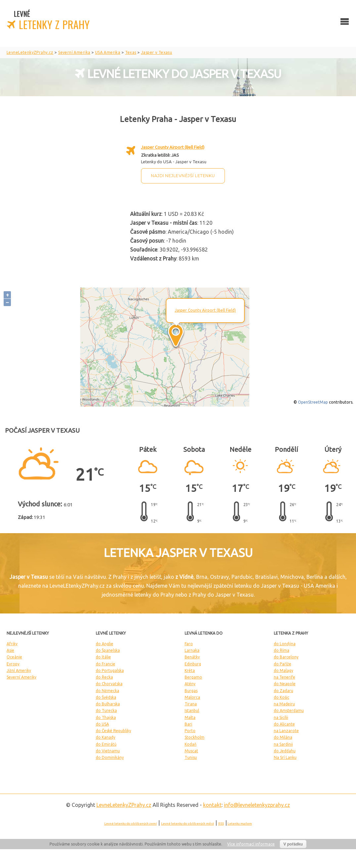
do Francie (106, 664)
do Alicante (284, 724)
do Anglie (105, 644)
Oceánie (14, 657)
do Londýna (285, 644)
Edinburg (193, 664)
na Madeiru (284, 704)
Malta (190, 717)
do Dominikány (110, 757)
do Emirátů (106, 744)
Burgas (191, 691)
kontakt (212, 805)
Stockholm (195, 737)
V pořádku (293, 844)
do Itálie (103, 657)
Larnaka (192, 650)
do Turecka (106, 710)
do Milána (283, 737)
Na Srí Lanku (285, 757)
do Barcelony (286, 657)
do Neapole (285, 684)
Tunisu (191, 757)
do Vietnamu (108, 751)
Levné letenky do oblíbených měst (188, 824)
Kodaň (191, 744)
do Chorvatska (109, 684)
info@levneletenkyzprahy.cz (257, 805)
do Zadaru (284, 691)
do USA (102, 724)
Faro (189, 644)
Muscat (191, 751)
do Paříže (283, 664)
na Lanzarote (286, 731)
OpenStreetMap (313, 402)
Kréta (190, 671)
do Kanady (106, 737)
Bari (188, 724)
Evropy (13, 664)
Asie (10, 650)
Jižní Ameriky (19, 671)
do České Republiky (113, 731)
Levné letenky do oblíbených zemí (131, 824)
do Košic (282, 697)
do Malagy (284, 671)
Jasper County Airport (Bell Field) (173, 147)
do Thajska (106, 717)
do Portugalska (110, 671)
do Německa (107, 691)
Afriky (12, 644)
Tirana (191, 704)
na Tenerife (285, 677)
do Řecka (104, 677)
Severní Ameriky (21, 677)
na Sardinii (283, 744)
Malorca (192, 697)
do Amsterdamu (289, 710)
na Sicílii (281, 717)
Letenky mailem (240, 824)
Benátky (192, 657)
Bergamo (193, 677)
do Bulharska (108, 704)
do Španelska (108, 650)
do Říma (282, 650)
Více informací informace (251, 844)
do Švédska (106, 697)
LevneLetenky (124, 805)
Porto (190, 731)
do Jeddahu (285, 751)
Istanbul (192, 710)
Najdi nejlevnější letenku (183, 176)
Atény (190, 684)
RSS (221, 824)
